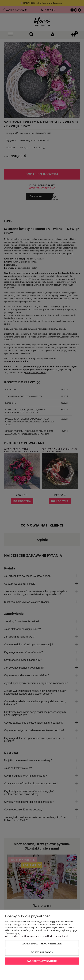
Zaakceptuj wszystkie (42, 961)
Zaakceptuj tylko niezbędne (42, 944)
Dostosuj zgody (42, 952)
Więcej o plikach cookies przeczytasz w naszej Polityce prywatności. (37, 936)
